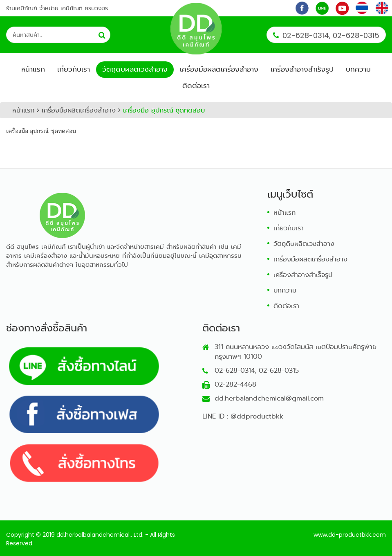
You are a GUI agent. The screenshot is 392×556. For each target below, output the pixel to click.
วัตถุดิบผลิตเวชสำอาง (135, 69)
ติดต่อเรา (196, 86)
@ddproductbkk (257, 416)
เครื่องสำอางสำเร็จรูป (302, 69)
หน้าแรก (33, 69)
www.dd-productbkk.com (350, 535)
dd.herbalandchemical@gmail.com (269, 398)
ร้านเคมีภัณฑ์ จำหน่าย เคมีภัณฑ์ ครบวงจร (57, 8)
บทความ (358, 69)
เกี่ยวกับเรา (74, 69)
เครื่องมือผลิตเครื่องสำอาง (219, 69)
